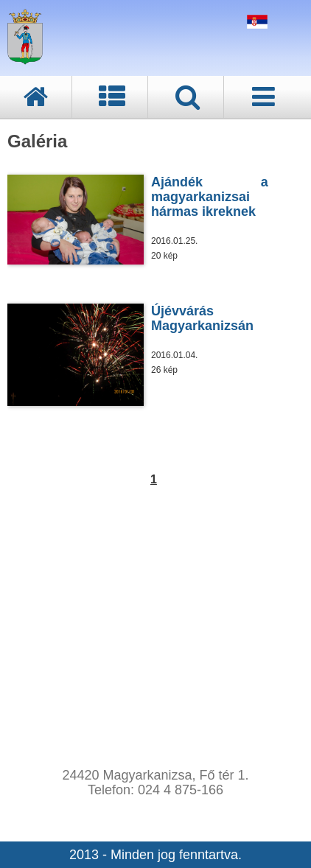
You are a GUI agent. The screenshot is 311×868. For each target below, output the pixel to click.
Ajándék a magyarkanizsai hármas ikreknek (210, 197)
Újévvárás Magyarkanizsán (202, 318)
